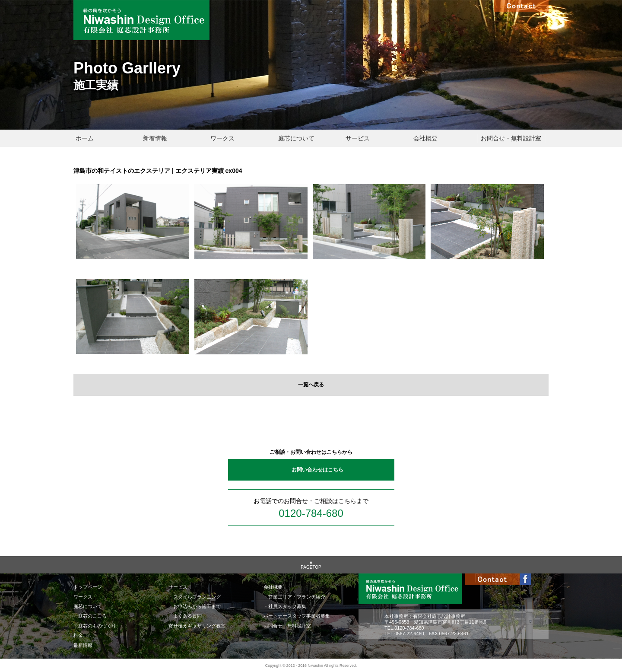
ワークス (222, 138)
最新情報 (83, 645)
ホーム (85, 138)
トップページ (88, 587)
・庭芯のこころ (90, 616)
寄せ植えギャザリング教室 (197, 626)
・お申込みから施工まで (195, 606)
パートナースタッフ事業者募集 (297, 616)
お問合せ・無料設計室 (511, 138)
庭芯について (296, 138)
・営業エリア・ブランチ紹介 (294, 597)
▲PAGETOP (311, 565)
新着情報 (155, 138)
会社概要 (425, 138)
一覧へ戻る (311, 385)
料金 (78, 635)
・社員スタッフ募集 (285, 606)
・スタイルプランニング (195, 597)
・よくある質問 (185, 616)
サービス (358, 138)
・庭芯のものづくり (95, 626)
